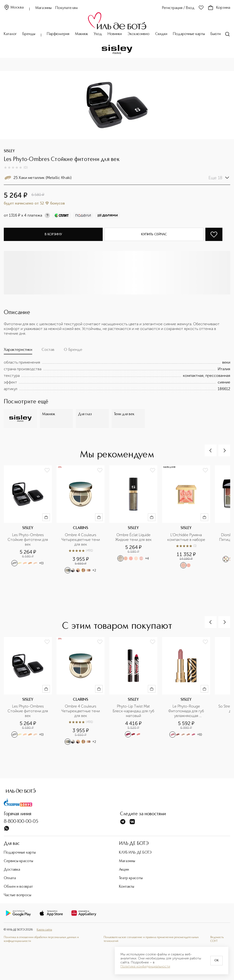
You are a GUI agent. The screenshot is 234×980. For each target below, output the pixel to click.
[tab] (18, 351)
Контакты (127, 887)
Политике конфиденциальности (145, 967)
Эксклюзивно (139, 34)
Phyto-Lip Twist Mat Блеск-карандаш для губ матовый (134, 711)
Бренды (29, 34)
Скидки (161, 34)
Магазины (43, 8)
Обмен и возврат (18, 887)
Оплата (10, 878)
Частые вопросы (18, 895)
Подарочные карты (189, 34)
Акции (124, 870)
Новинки (115, 34)
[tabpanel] (117, 376)
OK (216, 961)
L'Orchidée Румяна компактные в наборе (186, 537)
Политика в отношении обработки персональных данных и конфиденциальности (41, 939)
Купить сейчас (154, 234)
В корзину (53, 234)
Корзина (219, 8)
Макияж (82, 34)
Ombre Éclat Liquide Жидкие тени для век (133, 537)
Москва (14, 8)
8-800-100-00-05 (21, 822)
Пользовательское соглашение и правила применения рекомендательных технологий (151, 939)
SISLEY (9, 151)
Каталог (10, 34)
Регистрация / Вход (178, 8)
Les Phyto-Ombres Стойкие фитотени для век (28, 540)
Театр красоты (131, 878)
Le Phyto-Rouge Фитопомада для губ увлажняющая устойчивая (187, 711)
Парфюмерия (58, 34)
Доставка (12, 870)
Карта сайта (44, 930)
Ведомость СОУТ (217, 939)
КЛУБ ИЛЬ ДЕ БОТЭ (135, 853)
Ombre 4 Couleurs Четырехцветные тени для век (81, 540)
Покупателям (67, 8)
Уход (98, 34)
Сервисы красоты (18, 861)
